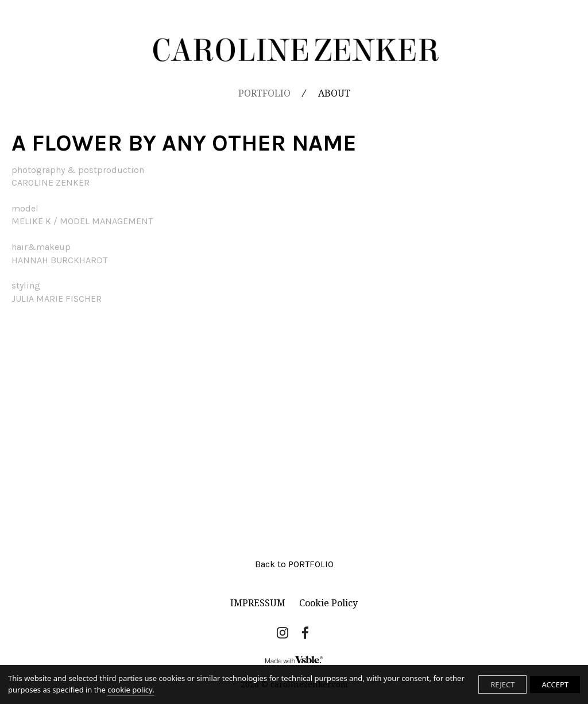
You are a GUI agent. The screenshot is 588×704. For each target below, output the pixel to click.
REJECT (502, 684)
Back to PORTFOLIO (294, 564)
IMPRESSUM (258, 603)
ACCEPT (555, 684)
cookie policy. (131, 690)
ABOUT (334, 93)
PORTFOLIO (264, 93)
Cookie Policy (328, 603)
